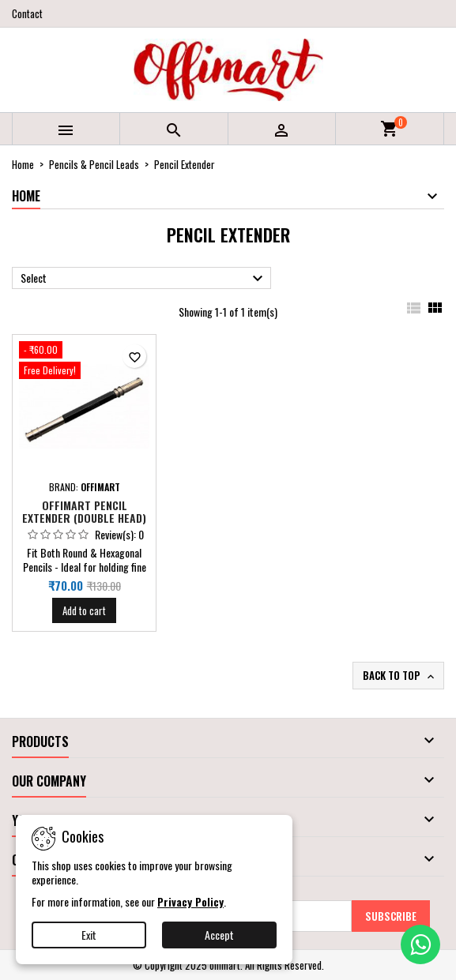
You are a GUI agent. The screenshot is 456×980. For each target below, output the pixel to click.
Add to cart (84, 610)
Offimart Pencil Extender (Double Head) (84, 511)
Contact (27, 13)
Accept (219, 935)
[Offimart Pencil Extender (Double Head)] (84, 362)
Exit (89, 935)
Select (144, 279)
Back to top (400, 675)
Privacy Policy (190, 901)
